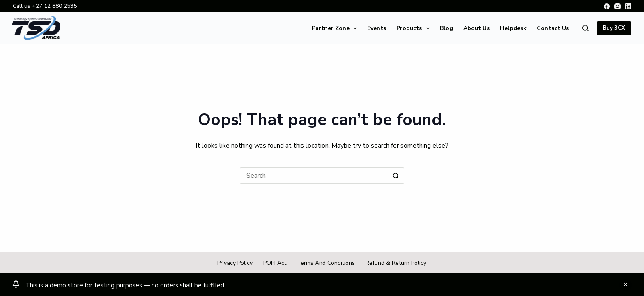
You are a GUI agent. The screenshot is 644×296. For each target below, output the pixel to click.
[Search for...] (314, 176)
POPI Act (275, 263)
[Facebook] (607, 6)
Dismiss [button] (626, 285)
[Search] (585, 28)
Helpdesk (513, 28)
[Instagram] (618, 6)
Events (377, 28)
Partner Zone (336, 28)
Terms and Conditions (326, 263)
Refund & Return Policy (396, 263)
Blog (446, 28)
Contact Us (553, 28)
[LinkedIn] (628, 6)
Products (415, 28)
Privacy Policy (235, 263)
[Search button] (396, 176)
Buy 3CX (614, 28)
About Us (476, 28)
